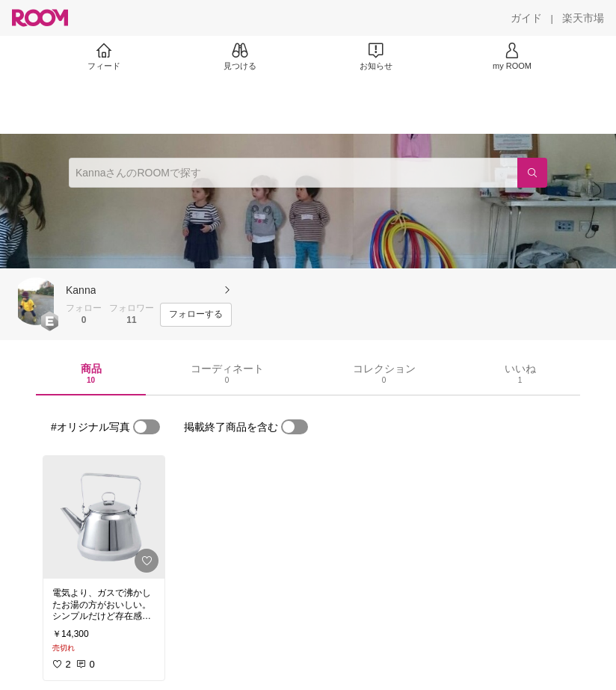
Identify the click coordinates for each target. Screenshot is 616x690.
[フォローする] (196, 315)
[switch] (147, 427)
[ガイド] (526, 18)
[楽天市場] (583, 18)
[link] (104, 517)
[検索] (532, 173)
